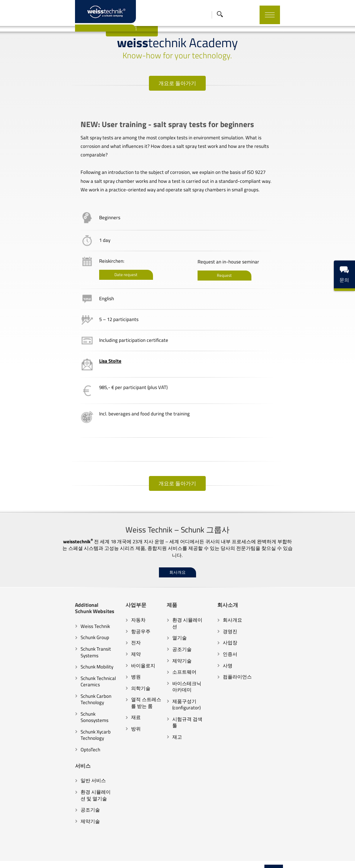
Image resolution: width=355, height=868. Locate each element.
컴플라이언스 (244, 668)
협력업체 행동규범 (77, 855)
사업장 (236, 634)
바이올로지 (124, 657)
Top (306, 842)
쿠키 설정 (232, 855)
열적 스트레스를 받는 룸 (133, 694)
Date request (97, 266)
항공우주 (122, 623)
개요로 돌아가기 (178, 83)
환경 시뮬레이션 (183, 611)
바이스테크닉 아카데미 (188, 671)
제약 (117, 645)
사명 (234, 657)
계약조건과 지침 (117, 855)
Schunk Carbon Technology (64, 690)
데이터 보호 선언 (177, 855)
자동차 (119, 611)
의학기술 (122, 679)
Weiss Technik (63, 617)
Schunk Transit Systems (64, 644)
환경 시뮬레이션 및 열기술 (69, 780)
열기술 (173, 623)
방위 (117, 720)
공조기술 (176, 634)
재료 (117, 709)
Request (221, 267)
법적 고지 (208, 855)
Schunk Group (63, 629)
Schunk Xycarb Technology (64, 720)
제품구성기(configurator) (180, 689)
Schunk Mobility (65, 658)
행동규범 (147, 855)
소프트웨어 (178, 657)
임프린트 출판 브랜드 (267, 855)
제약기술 (176, 645)
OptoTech (58, 734)
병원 (117, 668)
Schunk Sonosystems (71, 705)
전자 (117, 634)
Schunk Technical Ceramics (66, 673)
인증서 (236, 645)
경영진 (236, 623)
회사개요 (177, 564)
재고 (171, 715)
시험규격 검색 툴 (184, 704)
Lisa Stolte (81, 352)
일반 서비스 (61, 765)
